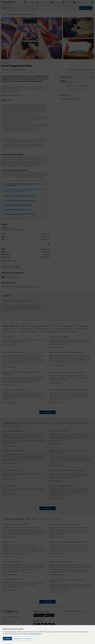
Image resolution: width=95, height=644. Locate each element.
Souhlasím (7, 639)
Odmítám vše (18, 639)
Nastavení (29, 639)
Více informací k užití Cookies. (32, 634)
